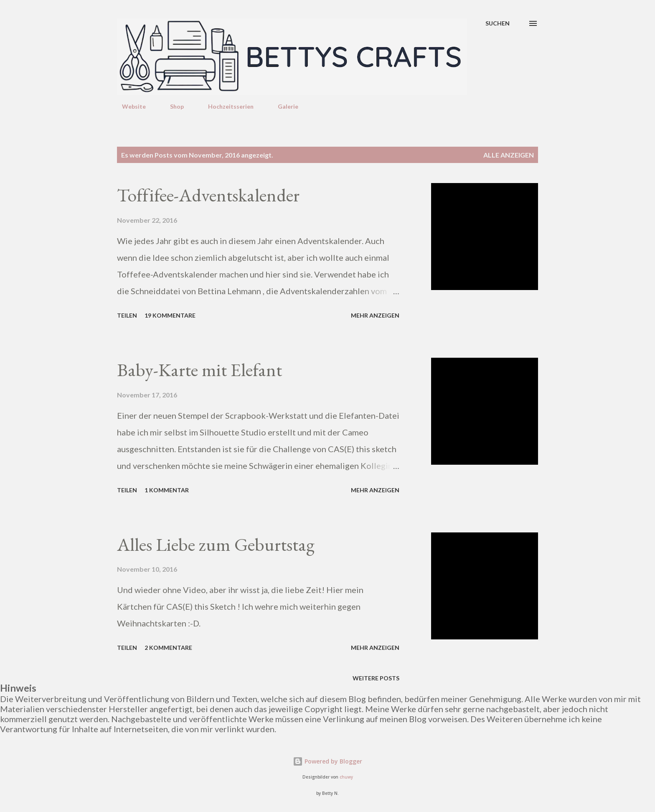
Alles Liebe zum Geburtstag (216, 544)
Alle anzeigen (509, 155)
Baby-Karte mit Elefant (199, 370)
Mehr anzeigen (375, 315)
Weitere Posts (376, 678)
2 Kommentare (168, 648)
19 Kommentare (170, 315)
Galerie (283, 106)
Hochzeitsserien (226, 106)
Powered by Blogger (327, 761)
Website (129, 106)
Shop (172, 106)
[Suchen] (498, 23)
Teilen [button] (127, 315)
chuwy (346, 777)
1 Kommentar (167, 490)
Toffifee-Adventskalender (208, 195)
